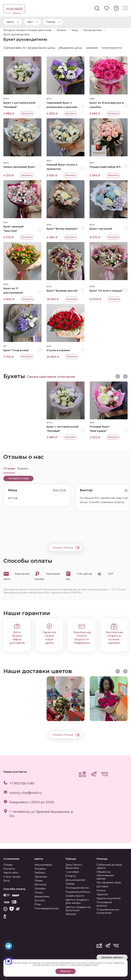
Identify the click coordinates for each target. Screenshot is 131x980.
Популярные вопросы (104, 904)
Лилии (38, 881)
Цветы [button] (10, 22)
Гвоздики (40, 869)
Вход (7, 881)
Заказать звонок (112, 957)
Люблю (70, 884)
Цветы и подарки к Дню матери (77, 901)
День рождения (75, 880)
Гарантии (102, 894)
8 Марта (71, 876)
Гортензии (41, 877)
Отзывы (8, 865)
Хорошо (65, 971)
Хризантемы (42, 896)
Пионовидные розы (47, 908)
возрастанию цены (42, 48)
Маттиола (40, 885)
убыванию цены (70, 48)
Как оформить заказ (109, 882)
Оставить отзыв (18, 484)
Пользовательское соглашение (108, 911)
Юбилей (71, 914)
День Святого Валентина (74, 866)
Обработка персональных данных (105, 875)
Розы (38, 904)
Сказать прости (75, 896)
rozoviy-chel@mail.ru (26, 799)
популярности (112, 48)
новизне (92, 48)
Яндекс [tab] (23, 474)
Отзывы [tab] (9, 474)
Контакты (9, 869)
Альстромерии (43, 865)
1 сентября (72, 872)
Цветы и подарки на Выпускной (78, 909)
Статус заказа (12, 877)
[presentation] (118, 381)
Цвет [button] (30, 22)
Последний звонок (77, 888)
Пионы (39, 893)
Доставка (102, 886)
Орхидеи (40, 888)
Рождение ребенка (78, 892)
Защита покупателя (108, 898)
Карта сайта (11, 873)
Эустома (40, 900)
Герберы (40, 873)
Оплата (101, 891)
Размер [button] (51, 22)
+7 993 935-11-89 (22, 789)
